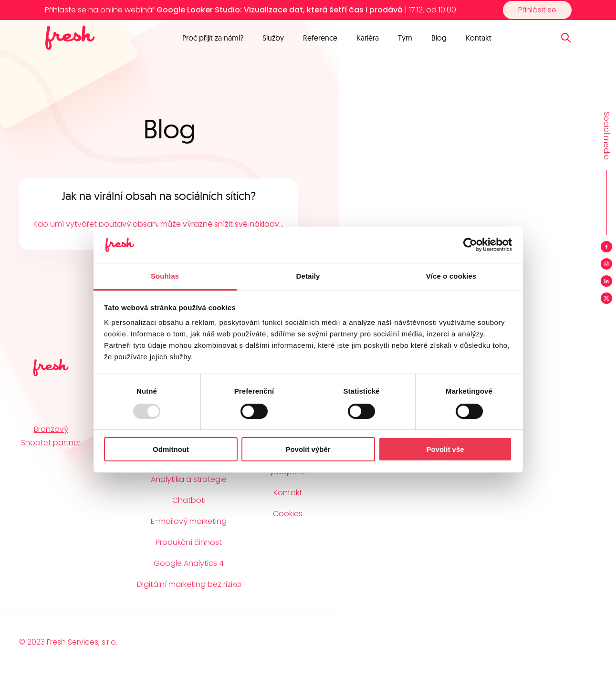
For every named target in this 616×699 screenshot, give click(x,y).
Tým (405, 38)
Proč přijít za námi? (213, 38)
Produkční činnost (189, 542)
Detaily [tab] (308, 276)
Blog (439, 38)
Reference (320, 38)
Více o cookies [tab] (451, 276)
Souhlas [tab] (165, 276)
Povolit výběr (308, 449)
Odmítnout (171, 449)
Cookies (288, 514)
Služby (273, 38)
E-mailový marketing (189, 521)
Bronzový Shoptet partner (51, 436)
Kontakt (479, 38)
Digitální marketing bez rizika (189, 584)
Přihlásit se (537, 10)
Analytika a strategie (189, 479)
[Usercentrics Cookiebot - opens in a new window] (470, 245)
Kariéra (368, 38)
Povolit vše (445, 449)
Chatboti (189, 500)
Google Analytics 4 (189, 563)
